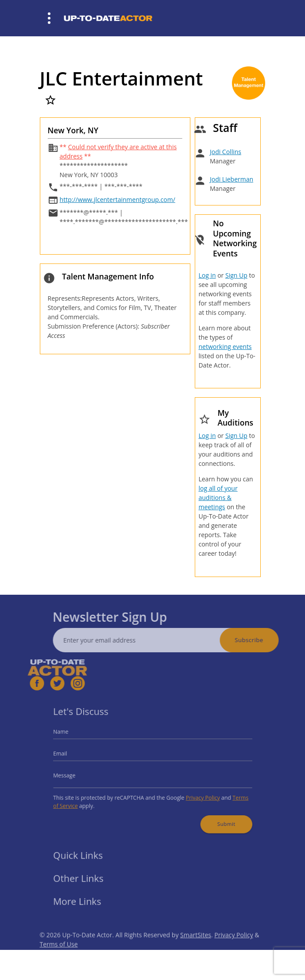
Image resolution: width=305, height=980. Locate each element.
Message (74, 775)
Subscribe (260, 640)
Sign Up (236, 275)
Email (71, 755)
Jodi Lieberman (232, 179)
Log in (207, 275)
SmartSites (196, 947)
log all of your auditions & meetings (218, 498)
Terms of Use (59, 956)
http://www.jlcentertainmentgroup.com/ (118, 199)
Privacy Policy (197, 794)
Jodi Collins (226, 152)
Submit (217, 817)
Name (71, 736)
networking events (225, 347)
